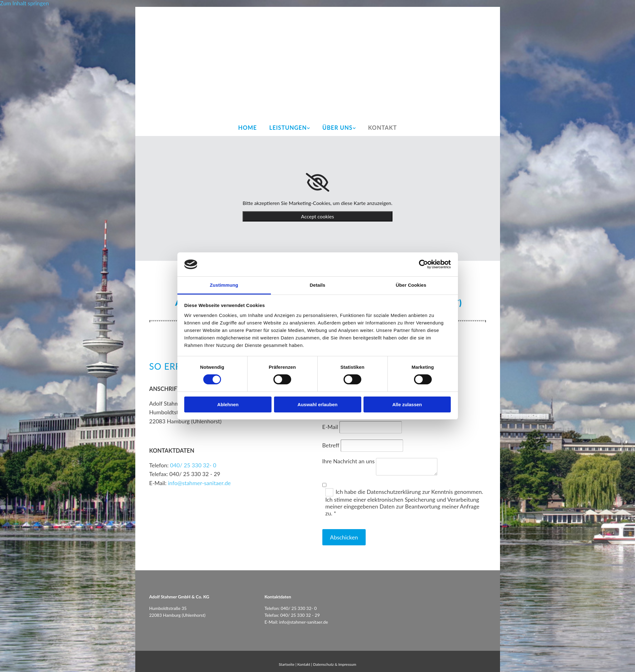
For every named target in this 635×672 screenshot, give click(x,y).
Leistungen (288, 128)
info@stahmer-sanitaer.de (200, 483)
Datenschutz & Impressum (334, 664)
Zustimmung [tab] (224, 285)
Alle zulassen (407, 404)
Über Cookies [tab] (411, 285)
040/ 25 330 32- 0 (193, 465)
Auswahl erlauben (317, 404)
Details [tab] (318, 285)
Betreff (331, 445)
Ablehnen (228, 404)
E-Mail (330, 427)
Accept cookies (318, 216)
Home (248, 128)
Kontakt (382, 128)
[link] (317, 183)
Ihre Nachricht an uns (349, 461)
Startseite (286, 664)
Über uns (337, 128)
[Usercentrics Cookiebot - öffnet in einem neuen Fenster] (423, 264)
